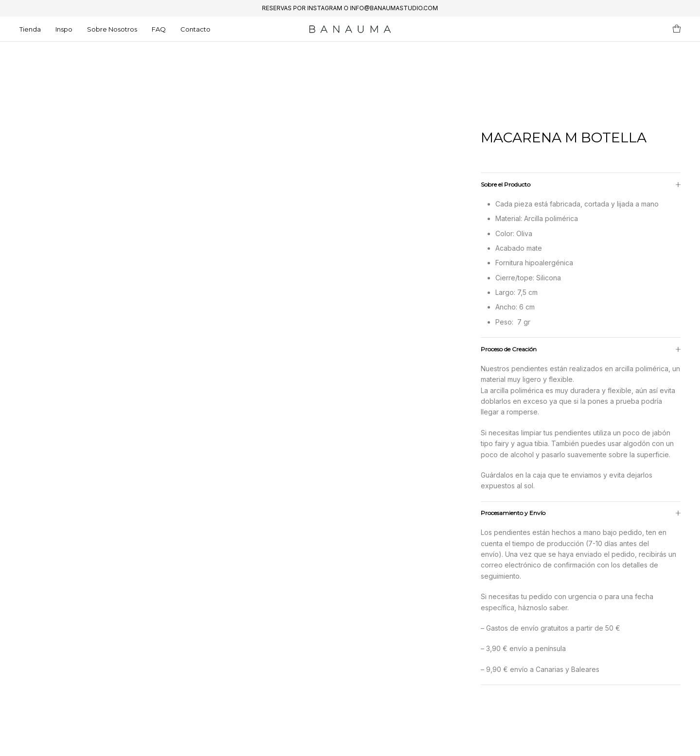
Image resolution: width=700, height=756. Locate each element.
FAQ (159, 29)
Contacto (195, 29)
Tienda (30, 29)
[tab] (581, 438)
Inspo (64, 29)
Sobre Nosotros (112, 29)
